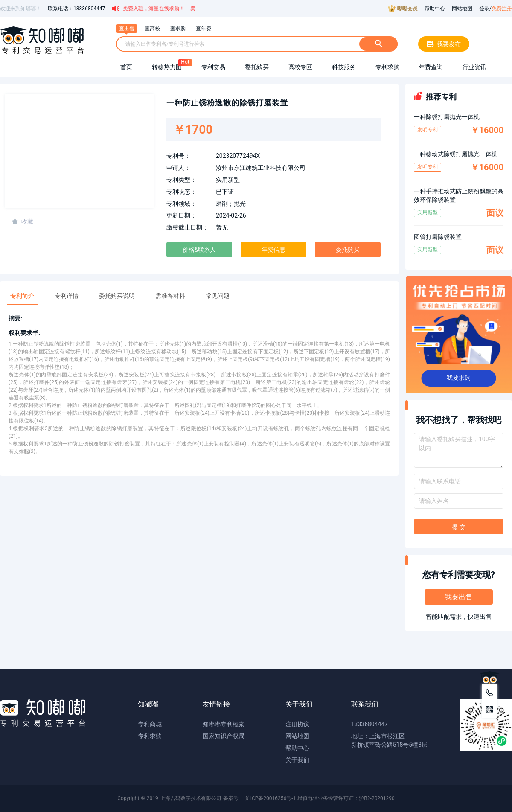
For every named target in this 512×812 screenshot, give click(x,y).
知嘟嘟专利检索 (224, 724)
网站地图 (462, 9)
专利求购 (150, 736)
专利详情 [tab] (67, 296)
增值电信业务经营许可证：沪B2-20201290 (346, 798)
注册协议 (297, 724)
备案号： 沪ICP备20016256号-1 (260, 798)
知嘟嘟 (148, 704)
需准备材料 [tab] (170, 296)
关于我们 (297, 760)
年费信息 (273, 250)
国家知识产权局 (224, 736)
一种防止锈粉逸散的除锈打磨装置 (227, 103)
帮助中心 (435, 9)
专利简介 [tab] (22, 296)
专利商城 (150, 724)
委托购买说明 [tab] (117, 296)
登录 (484, 9)
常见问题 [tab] (218, 296)
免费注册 (502, 9)
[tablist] (199, 293)
